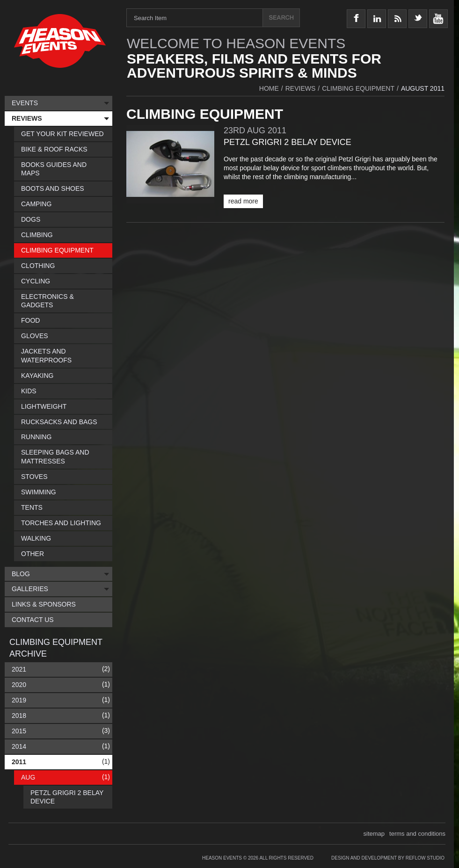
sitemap (374, 834)
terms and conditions (417, 834)
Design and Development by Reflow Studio (388, 858)
